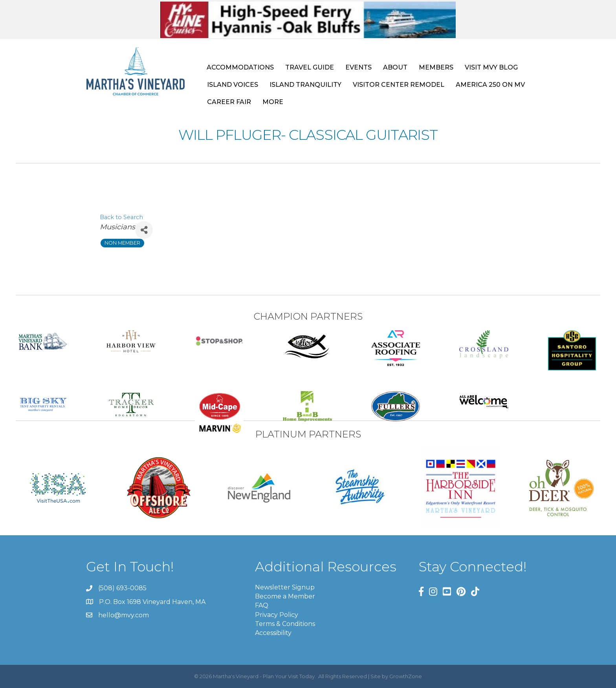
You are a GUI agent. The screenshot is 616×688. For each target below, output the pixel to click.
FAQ (262, 605)
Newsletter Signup (285, 587)
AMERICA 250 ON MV (490, 85)
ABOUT (395, 67)
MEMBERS (436, 67)
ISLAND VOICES (233, 85)
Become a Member (285, 596)
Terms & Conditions (285, 624)
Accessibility (273, 633)
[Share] (144, 230)
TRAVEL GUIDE (310, 67)
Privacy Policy (277, 615)
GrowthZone (406, 676)
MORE (273, 102)
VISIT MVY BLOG (491, 67)
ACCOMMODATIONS (240, 67)
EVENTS (358, 67)
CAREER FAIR (229, 102)
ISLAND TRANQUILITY (305, 85)
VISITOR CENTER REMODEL (399, 85)
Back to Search (121, 217)
